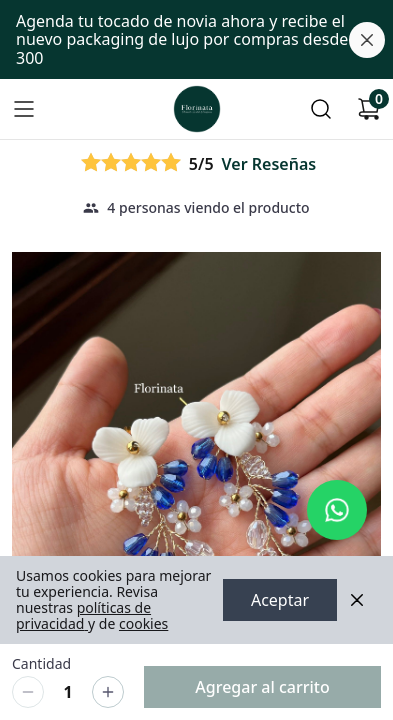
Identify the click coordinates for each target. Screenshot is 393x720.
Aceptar (280, 600)
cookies (143, 623)
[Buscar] (321, 109)
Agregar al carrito (262, 687)
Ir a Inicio (193, 104)
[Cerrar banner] (367, 40)
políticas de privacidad (83, 615)
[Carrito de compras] (369, 109)
